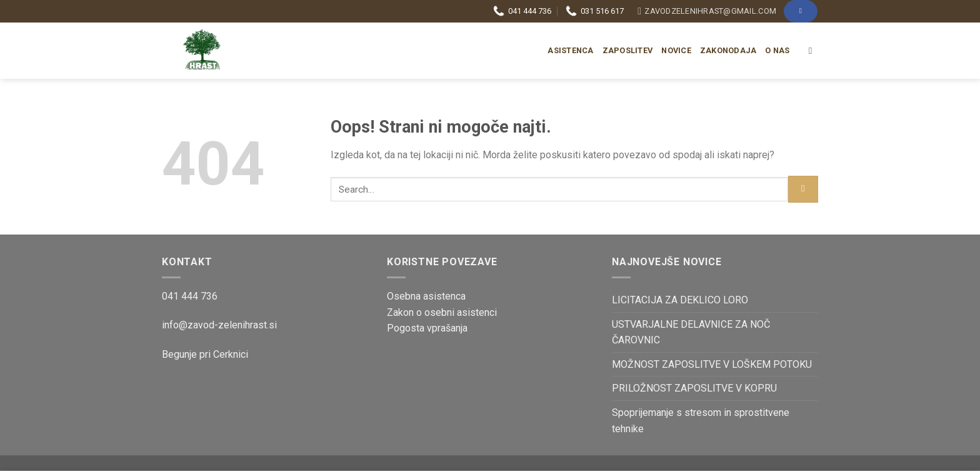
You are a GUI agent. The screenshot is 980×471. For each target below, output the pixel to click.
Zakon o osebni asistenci (442, 312)
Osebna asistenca (426, 296)
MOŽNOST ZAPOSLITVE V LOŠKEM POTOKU (712, 364)
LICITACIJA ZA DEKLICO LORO (680, 300)
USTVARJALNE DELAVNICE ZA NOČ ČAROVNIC (691, 332)
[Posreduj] (803, 189)
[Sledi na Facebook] (801, 11)
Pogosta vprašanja (427, 328)
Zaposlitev (628, 50)
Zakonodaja (728, 50)
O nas (777, 50)
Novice (676, 50)
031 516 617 (594, 11)
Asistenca (570, 50)
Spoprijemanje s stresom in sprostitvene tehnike (701, 421)
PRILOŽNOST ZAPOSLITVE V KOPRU (694, 388)
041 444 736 (522, 11)
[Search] (813, 51)
